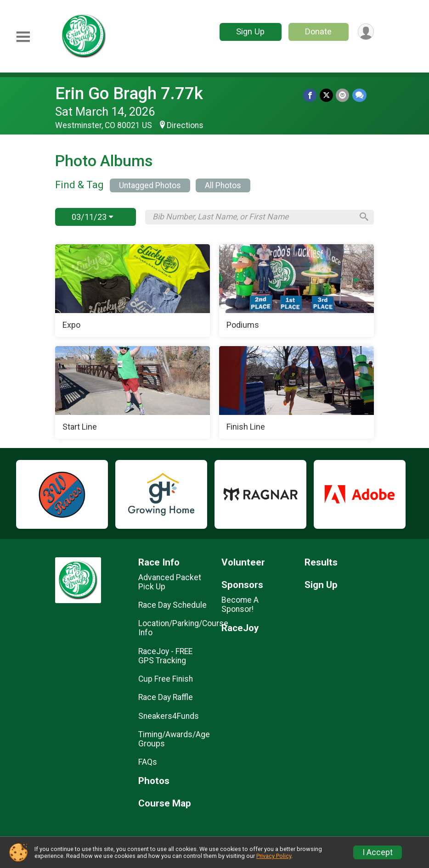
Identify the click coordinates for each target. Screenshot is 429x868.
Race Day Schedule (172, 605)
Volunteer (243, 563)
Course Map (165, 804)
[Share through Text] (359, 95)
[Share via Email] (343, 95)
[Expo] (133, 291)
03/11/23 (92, 217)
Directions (185, 125)
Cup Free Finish (166, 679)
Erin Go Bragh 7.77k (129, 93)
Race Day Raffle (166, 697)
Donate (318, 31)
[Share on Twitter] (327, 95)
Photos (154, 781)
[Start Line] (133, 392)
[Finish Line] (296, 392)
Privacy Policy (274, 856)
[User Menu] (365, 32)
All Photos (223, 185)
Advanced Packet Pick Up (170, 582)
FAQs (148, 762)
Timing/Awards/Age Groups (173, 739)
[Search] (363, 217)
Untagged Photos (150, 185)
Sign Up (250, 31)
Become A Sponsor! (240, 605)
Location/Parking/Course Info (173, 628)
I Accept (378, 852)
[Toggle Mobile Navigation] (23, 37)
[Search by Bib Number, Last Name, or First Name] (253, 217)
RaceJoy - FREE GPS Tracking (165, 656)
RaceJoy (240, 628)
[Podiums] (296, 291)
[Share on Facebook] (311, 95)
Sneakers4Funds (169, 716)
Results (321, 563)
